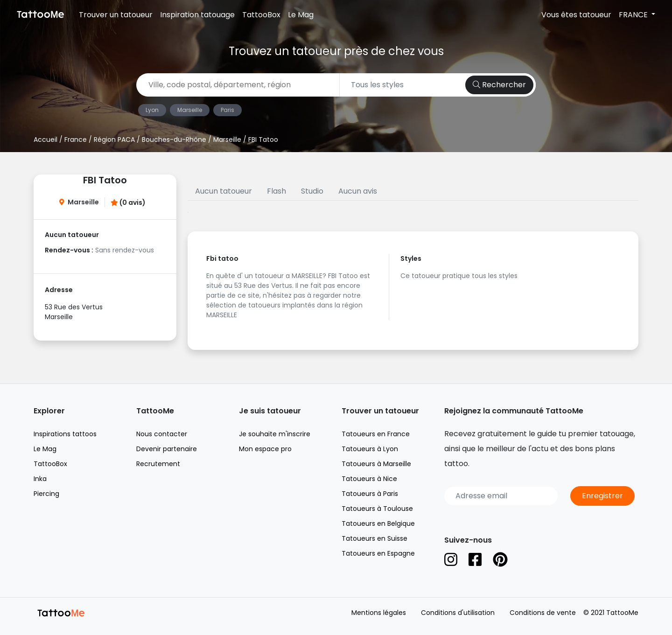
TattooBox (261, 15)
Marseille (190, 110)
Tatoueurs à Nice (369, 479)
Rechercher (499, 85)
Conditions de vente (543, 613)
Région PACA (114, 140)
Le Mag (301, 15)
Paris (227, 110)
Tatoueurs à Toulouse (377, 509)
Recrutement (158, 464)
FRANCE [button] (634, 15)
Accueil (45, 140)
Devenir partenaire (167, 449)
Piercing (46, 494)
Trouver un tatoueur (116, 15)
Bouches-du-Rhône (174, 140)
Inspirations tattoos (65, 434)
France (76, 140)
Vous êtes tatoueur (576, 15)
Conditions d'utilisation (458, 613)
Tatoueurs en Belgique (378, 523)
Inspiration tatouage (197, 15)
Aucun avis (358, 191)
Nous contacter (162, 434)
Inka (40, 479)
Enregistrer (602, 496)
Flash (276, 191)
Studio (312, 191)
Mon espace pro (265, 449)
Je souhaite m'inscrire (275, 434)
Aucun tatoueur (224, 191)
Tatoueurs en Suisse (374, 538)
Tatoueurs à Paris (370, 494)
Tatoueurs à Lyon (370, 449)
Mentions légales (379, 613)
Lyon (152, 110)
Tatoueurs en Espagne (378, 553)
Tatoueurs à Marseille (376, 464)
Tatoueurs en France (376, 434)
